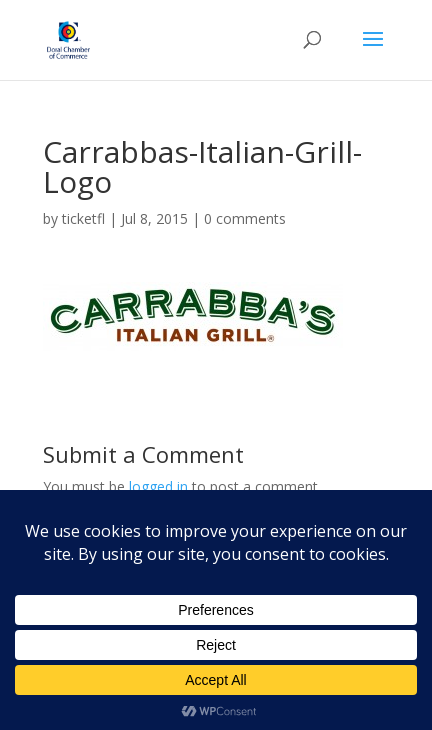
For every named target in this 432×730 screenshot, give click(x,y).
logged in (158, 486)
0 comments (245, 218)
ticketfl (83, 218)
